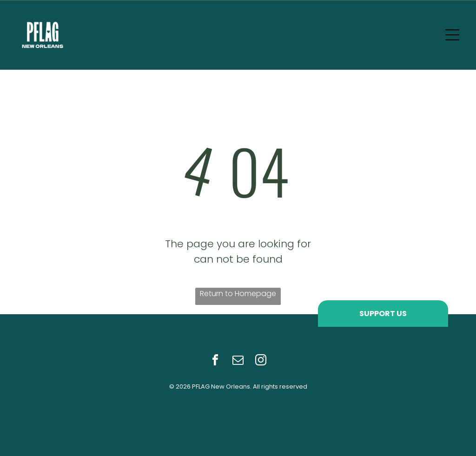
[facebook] (215, 361)
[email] (238, 361)
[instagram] (261, 361)
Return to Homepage (238, 294)
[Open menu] (452, 35)
